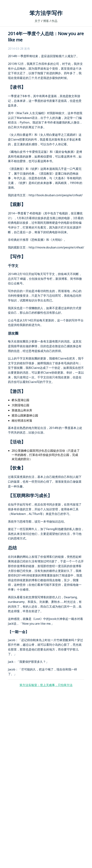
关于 (38, 21)
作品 (54, 21)
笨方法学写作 (46, 13)
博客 (46, 21)
